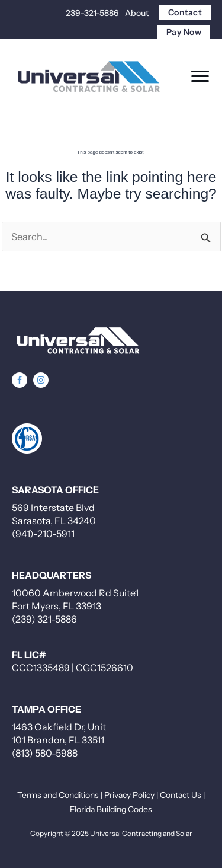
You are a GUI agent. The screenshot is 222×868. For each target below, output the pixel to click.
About (137, 13)
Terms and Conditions (58, 795)
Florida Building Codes (111, 809)
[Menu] (200, 76)
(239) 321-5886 (44, 619)
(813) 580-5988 (45, 753)
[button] (20, 380)
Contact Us (181, 795)
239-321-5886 (92, 13)
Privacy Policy (129, 795)
